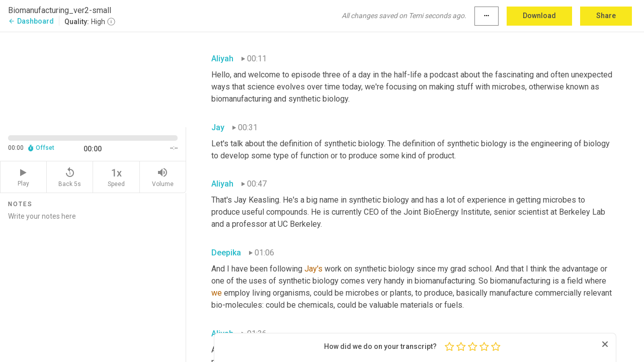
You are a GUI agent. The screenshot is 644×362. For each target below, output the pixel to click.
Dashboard (31, 21)
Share (606, 16)
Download (539, 16)
